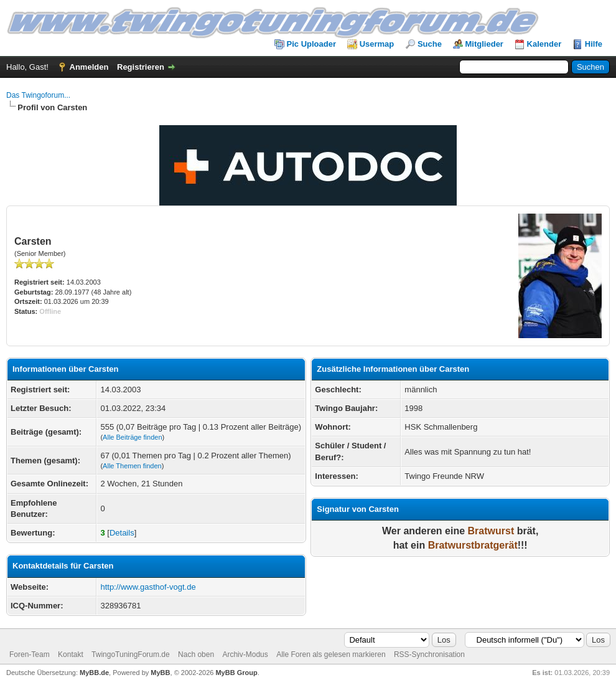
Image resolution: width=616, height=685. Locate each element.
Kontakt (71, 654)
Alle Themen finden (132, 466)
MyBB (160, 673)
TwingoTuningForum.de (131, 654)
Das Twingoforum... (38, 95)
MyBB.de (94, 673)
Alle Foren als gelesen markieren (331, 654)
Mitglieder (484, 44)
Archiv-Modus (245, 654)
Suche (430, 44)
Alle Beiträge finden (132, 437)
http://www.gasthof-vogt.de (148, 587)
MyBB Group (236, 673)
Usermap (377, 44)
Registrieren (141, 67)
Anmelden (89, 67)
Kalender (544, 44)
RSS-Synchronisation (429, 654)
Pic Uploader (311, 44)
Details (122, 533)
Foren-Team (30, 654)
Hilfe (594, 44)
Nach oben (196, 654)
